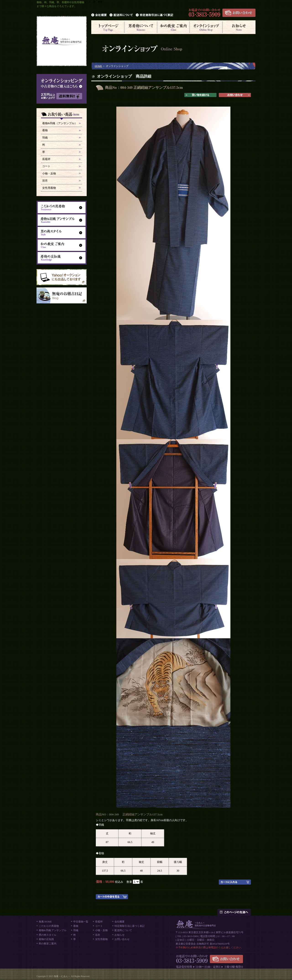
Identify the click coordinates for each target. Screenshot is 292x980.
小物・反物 (49, 173)
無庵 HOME (45, 922)
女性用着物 (49, 188)
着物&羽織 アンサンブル (53, 930)
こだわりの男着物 (49, 926)
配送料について (123, 930)
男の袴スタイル (48, 935)
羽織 (45, 138)
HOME (98, 66)
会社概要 (120, 922)
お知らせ (120, 935)
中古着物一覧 (81, 922)
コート (46, 166)
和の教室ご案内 (48, 943)
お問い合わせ (122, 939)
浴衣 (45, 181)
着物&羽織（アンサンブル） (60, 123)
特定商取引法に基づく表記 (130, 926)
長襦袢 (46, 159)
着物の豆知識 (46, 939)
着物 (45, 130)
